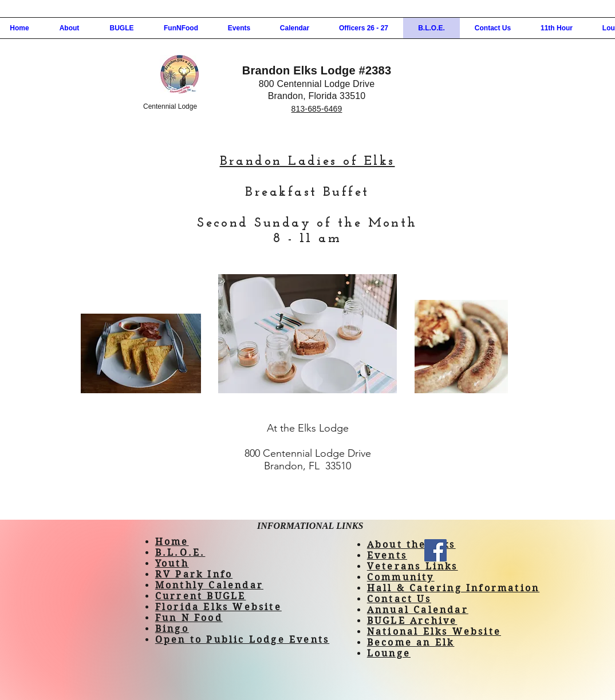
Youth (172, 563)
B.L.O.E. (180, 553)
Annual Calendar (418, 610)
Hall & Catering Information (453, 588)
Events (387, 555)
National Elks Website (434, 632)
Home (172, 542)
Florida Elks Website (218, 607)
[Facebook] (435, 550)
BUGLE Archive (412, 621)
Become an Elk (411, 642)
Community (401, 577)
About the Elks (411, 545)
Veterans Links (413, 566)
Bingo (172, 629)
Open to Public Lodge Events (242, 640)
